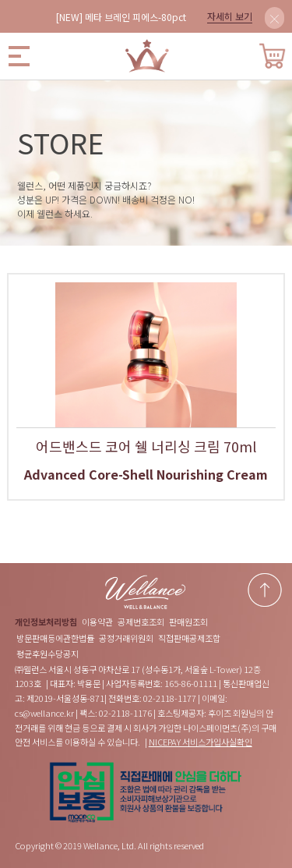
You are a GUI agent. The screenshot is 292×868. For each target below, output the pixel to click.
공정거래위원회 (126, 638)
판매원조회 (188, 622)
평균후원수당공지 (47, 654)
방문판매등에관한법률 (55, 638)
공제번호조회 (141, 622)
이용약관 (97, 622)
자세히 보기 (230, 16)
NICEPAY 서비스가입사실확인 (201, 742)
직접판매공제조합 (189, 638)
